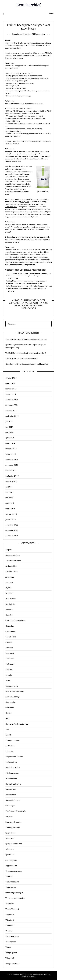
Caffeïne (9, 615)
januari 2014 (11, 454)
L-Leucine (9, 751)
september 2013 (12, 476)
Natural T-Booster (13, 800)
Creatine (9, 642)
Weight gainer (11, 953)
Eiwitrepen (10, 664)
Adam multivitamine (13, 561)
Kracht (8, 735)
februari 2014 (11, 449)
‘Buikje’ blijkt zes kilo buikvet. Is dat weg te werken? (26, 353)
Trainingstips (11, 887)
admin (43, 34)
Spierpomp (10, 849)
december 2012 (12, 525)
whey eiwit (25, 202)
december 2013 (12, 460)
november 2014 (12, 405)
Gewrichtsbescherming (15, 691)
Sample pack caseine (13, 822)
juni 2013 (9, 492)
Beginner (9, 593)
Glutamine (10, 708)
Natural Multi (11, 789)
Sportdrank (10, 855)
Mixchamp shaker (12, 773)
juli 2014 (9, 421)
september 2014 (12, 416)
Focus (8, 680)
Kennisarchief (28, 5)
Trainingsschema (12, 882)
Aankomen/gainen (13, 555)
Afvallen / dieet (12, 571)
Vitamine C (10, 920)
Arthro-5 (9, 582)
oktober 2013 (11, 470)
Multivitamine (11, 778)
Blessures (9, 610)
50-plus (9, 550)
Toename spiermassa (14, 871)
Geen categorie (12, 686)
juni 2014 (9, 427)
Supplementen (11, 865)
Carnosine (10, 626)
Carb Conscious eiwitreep (16, 620)
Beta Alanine (11, 599)
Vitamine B (10, 914)
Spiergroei (10, 838)
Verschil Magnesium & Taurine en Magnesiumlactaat (26, 339)
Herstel (8, 713)
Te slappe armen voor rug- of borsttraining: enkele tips (30, 286)
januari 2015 (11, 394)
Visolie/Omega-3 (12, 909)
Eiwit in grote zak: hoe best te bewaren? (21, 358)
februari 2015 (11, 389)
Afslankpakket (11, 566)
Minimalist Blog (45, 975)
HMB (8, 718)
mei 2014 (9, 432)
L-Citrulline (10, 746)
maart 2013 (10, 508)
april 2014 (10, 438)
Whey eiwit (10, 958)
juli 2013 (9, 487)
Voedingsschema (12, 936)
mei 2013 (9, 498)
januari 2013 (11, 519)
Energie (9, 675)
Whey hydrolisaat (13, 963)
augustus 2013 (11, 481)
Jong (7, 729)
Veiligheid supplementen (15, 898)
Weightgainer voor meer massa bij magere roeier (28, 281)
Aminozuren (10, 577)
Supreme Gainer (11, 207)
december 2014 (12, 400)
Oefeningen (10, 806)
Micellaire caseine (13, 767)
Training (9, 876)
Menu (52, 13)
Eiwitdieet (10, 659)
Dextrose (9, 648)
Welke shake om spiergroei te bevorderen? (25, 283)
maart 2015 (10, 383)
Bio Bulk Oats (11, 604)
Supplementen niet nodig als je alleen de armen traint (29, 273)
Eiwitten (9, 669)
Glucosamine (11, 702)
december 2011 (12, 536)
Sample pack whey (13, 827)
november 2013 (12, 465)
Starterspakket (11, 860)
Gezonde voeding (12, 697)
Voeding (9, 931)
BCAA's (8, 588)
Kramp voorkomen (13, 740)
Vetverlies (10, 904)
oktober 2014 (11, 410)
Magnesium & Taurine (14, 757)
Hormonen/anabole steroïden (17, 724)
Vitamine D (10, 925)
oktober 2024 (11, 378)
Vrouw (8, 947)
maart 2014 (10, 443)
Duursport (10, 653)
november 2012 (12, 530)
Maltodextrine (11, 762)
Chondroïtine (11, 637)
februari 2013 (11, 514)
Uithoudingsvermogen (14, 893)
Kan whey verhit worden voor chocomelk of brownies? (27, 364)
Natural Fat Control (13, 784)
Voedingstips (11, 942)
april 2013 (10, 503)
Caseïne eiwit (11, 631)
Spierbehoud (10, 833)
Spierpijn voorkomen (14, 844)
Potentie (9, 816)
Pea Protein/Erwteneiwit (16, 811)
